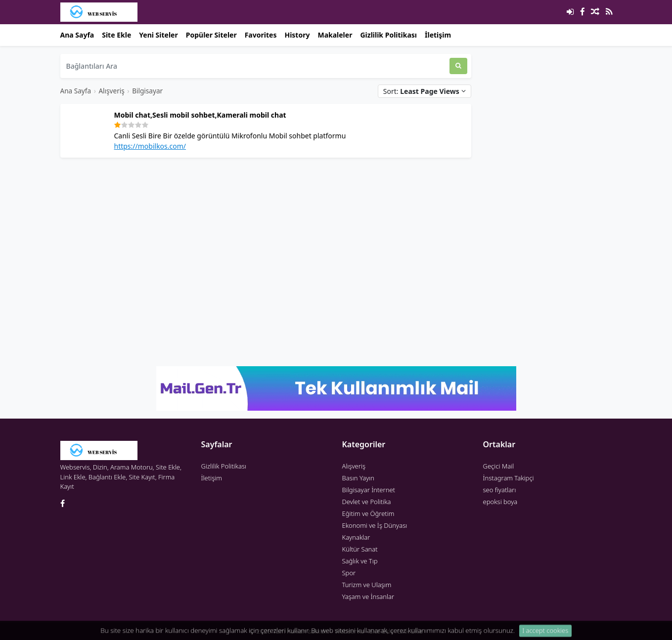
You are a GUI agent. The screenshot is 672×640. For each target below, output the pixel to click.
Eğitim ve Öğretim (368, 513)
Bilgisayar (147, 91)
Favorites (261, 35)
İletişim (438, 35)
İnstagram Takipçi (509, 478)
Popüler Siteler (211, 35)
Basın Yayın (358, 478)
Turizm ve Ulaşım (367, 585)
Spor (349, 573)
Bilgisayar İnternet (369, 490)
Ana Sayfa (77, 35)
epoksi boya (500, 502)
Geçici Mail (499, 466)
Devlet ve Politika (367, 502)
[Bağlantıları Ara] (255, 66)
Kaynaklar (356, 537)
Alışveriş (111, 91)
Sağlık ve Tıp (360, 561)
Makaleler (335, 35)
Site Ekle (116, 35)
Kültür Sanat (360, 549)
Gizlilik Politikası (388, 35)
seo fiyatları (500, 490)
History (297, 35)
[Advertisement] (266, 235)
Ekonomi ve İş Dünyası (375, 525)
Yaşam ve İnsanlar (368, 597)
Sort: (425, 91)
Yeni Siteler (158, 35)
